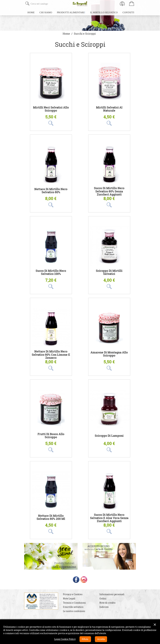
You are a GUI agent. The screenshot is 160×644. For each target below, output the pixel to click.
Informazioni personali (112, 594)
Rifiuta (85, 639)
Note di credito (107, 603)
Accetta (101, 639)
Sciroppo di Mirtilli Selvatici (109, 272)
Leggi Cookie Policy (65, 639)
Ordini (103, 598)
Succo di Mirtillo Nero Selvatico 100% (51, 272)
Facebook (76, 580)
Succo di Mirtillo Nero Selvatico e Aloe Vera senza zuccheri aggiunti (109, 518)
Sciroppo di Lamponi (109, 436)
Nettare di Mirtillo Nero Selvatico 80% (51, 191)
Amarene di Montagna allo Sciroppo (109, 354)
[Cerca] (50, 4)
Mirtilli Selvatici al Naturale (109, 109)
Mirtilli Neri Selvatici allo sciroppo (51, 109)
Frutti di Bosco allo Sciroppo (51, 436)
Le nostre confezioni (74, 611)
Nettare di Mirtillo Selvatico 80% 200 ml (51, 517)
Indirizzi (104, 607)
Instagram (84, 580)
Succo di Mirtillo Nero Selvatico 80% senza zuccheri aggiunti (109, 191)
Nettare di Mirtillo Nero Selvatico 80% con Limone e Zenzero (51, 355)
